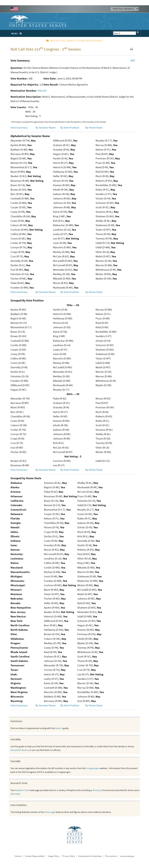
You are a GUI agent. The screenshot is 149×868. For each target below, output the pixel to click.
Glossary (97, 790)
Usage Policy (53, 856)
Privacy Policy (69, 856)
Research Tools (22, 790)
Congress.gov (93, 768)
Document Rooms (19, 750)
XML (133, 60)
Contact (18, 856)
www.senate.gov (127, 856)
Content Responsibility (35, 856)
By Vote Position (70, 128)
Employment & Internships (90, 856)
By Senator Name (46, 128)
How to (59, 728)
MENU (17, 33)
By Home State (94, 128)
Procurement (111, 856)
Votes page (50, 812)
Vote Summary (19, 128)
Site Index (15, 794)
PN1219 (42, 91)
